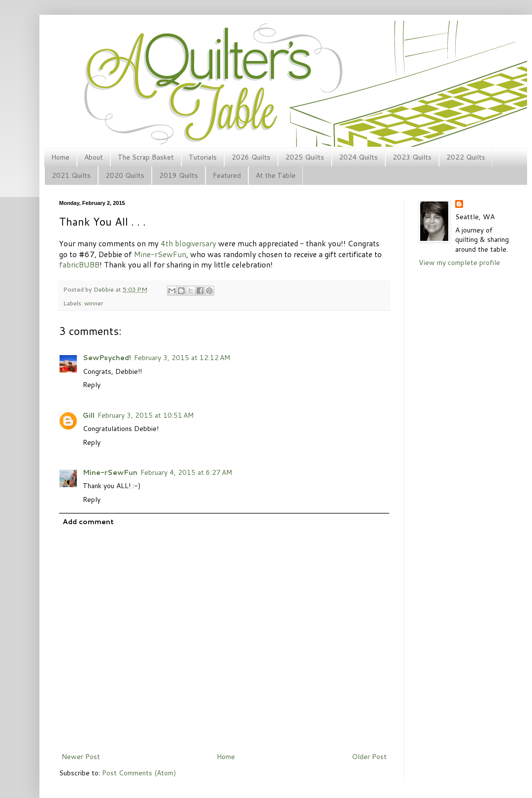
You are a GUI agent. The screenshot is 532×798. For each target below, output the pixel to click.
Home (60, 157)
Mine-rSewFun (110, 472)
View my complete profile (459, 263)
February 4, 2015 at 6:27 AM (186, 472)
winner (94, 303)
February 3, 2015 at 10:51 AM (146, 415)
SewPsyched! (107, 358)
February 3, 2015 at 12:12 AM (182, 358)
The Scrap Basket (146, 157)
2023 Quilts (412, 157)
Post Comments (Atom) (139, 773)
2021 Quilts (71, 175)
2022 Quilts (466, 157)
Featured (227, 175)
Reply (92, 385)
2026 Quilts (251, 157)
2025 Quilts (305, 157)
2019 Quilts (179, 175)
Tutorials (203, 157)
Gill (89, 415)
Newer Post (81, 757)
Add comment (88, 522)
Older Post (369, 757)
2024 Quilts (358, 157)
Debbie (104, 289)
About (94, 157)
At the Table (276, 175)
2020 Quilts (125, 175)
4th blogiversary (188, 243)
